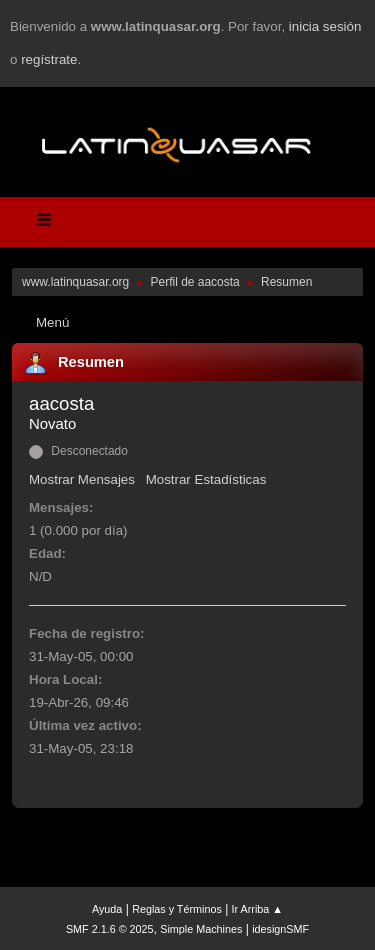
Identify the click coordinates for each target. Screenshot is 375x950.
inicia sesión (325, 26)
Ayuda (107, 909)
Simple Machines (201, 929)
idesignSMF (280, 929)
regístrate (49, 59)
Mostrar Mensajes (82, 479)
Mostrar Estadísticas (206, 479)
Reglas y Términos (177, 909)
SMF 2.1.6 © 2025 (110, 929)
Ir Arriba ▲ (257, 909)
